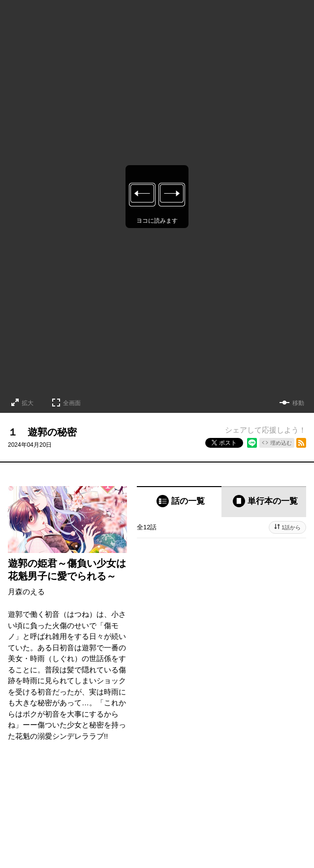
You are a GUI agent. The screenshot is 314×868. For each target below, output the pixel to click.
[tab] (179, 502)
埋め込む (281, 443)
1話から (291, 527)
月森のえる (26, 592)
